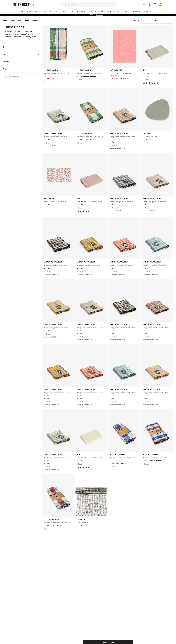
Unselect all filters (12, 77)
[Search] (63, 4)
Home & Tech (16, 21)
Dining (35, 21)
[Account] (150, 4)
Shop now (100, 15)
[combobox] (90, 4)
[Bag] (160, 4)
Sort (157, 21)
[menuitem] (22, 11)
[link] (58, 74)
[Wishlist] (155, 4)
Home (5, 21)
